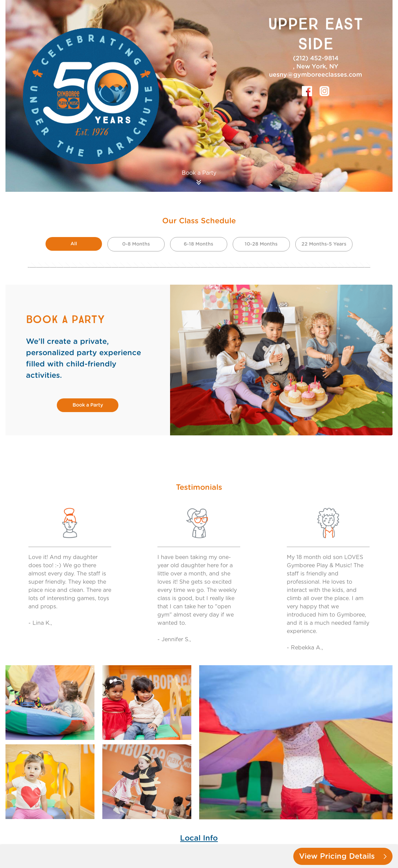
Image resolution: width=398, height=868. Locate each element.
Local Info (199, 838)
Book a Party (88, 405)
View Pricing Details (343, 856)
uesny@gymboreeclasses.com (316, 75)
